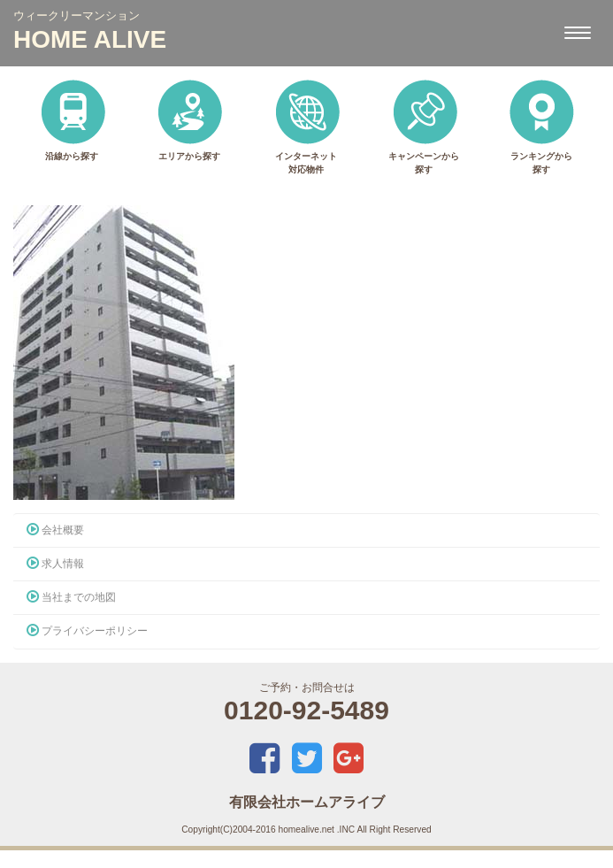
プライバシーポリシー (87, 631)
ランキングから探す (541, 126)
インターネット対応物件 (306, 126)
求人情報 (55, 564)
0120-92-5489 (306, 710)
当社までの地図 (71, 597)
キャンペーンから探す (424, 126)
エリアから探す (189, 119)
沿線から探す (72, 119)
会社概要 (55, 530)
